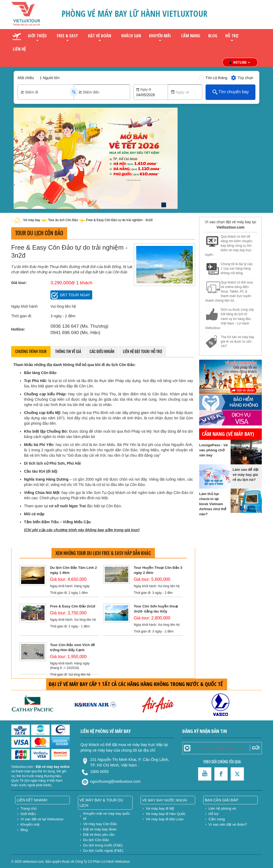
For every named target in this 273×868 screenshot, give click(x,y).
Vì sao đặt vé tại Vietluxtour (42, 819)
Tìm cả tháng (216, 78)
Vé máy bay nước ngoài (165, 800)
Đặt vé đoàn (100, 36)
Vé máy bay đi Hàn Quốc (166, 814)
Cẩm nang (191, 36)
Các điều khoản (102, 351)
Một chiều (26, 78)
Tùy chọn (242, 78)
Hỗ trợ (232, 36)
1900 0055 (99, 772)
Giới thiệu (37, 36)
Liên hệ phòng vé (222, 808)
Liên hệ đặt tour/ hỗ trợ (142, 351)
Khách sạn (131, 36)
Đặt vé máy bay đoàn (100, 829)
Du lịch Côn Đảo (96, 840)
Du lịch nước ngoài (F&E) (103, 851)
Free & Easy (67, 36)
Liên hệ (19, 49)
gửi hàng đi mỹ (228, 351)
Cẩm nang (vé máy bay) (228, 434)
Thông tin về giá (68, 351)
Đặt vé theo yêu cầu (99, 835)
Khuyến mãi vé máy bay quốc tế (107, 816)
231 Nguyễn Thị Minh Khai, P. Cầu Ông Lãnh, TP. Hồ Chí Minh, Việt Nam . (130, 762)
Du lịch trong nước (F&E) (103, 845)
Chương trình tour (31, 351)
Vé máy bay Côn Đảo (100, 824)
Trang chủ (29, 808)
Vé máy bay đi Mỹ (160, 808)
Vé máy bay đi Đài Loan (165, 819)
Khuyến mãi (160, 36)
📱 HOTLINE (239, 62)
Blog (213, 36)
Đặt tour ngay (75, 295)
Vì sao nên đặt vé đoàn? (228, 824)
